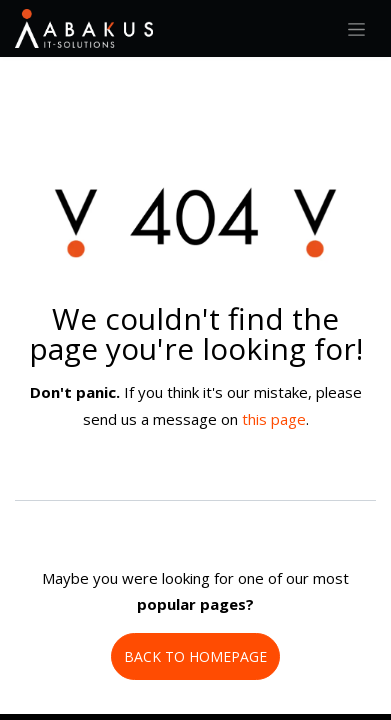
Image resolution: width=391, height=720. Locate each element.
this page (274, 419)
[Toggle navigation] (356, 28)
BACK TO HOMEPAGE (195, 656)
